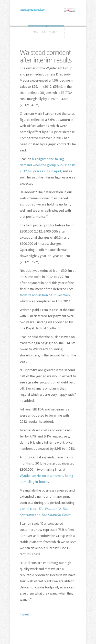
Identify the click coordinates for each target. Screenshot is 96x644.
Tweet (24, 614)
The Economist (50, 509)
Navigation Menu (46, 32)
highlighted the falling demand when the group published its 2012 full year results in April (48, 165)
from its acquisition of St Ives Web (45, 295)
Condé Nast (28, 509)
